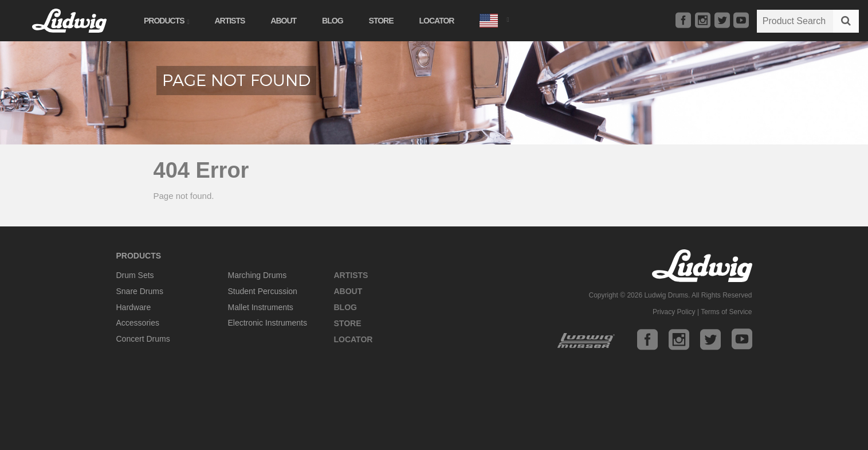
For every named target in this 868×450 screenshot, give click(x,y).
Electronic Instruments (268, 323)
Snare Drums (140, 291)
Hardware (134, 307)
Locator (437, 21)
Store (381, 21)
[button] (494, 19)
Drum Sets (135, 275)
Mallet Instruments (261, 307)
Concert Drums (143, 339)
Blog (332, 21)
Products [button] (166, 21)
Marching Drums (258, 275)
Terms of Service (726, 312)
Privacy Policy (674, 312)
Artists (229, 21)
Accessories (138, 323)
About (283, 21)
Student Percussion (263, 291)
